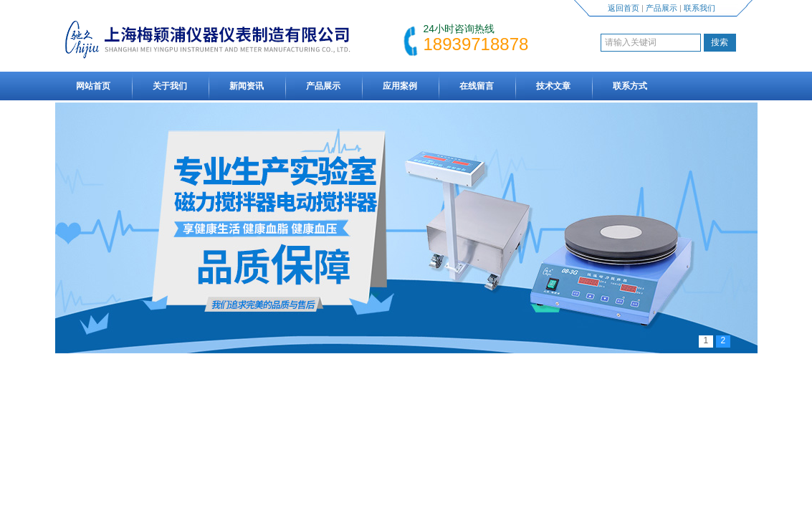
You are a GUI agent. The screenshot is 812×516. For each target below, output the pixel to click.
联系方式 (630, 86)
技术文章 (553, 86)
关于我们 (170, 86)
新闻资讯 (247, 86)
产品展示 (661, 8)
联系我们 (699, 8)
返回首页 (624, 8)
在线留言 (477, 86)
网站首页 (93, 86)
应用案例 (400, 86)
